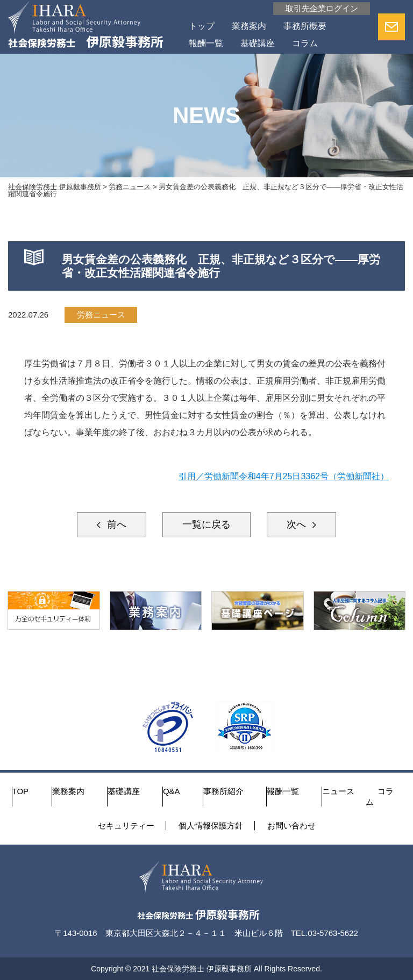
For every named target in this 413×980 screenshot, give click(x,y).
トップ (202, 26)
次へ (298, 524)
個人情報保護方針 (211, 826)
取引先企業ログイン (322, 8)
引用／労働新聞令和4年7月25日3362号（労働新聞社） (284, 476)
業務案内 (249, 26)
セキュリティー (126, 826)
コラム (305, 43)
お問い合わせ (291, 826)
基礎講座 (258, 43)
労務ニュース (101, 315)
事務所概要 (305, 26)
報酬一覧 (206, 43)
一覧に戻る (206, 524)
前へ (115, 524)
